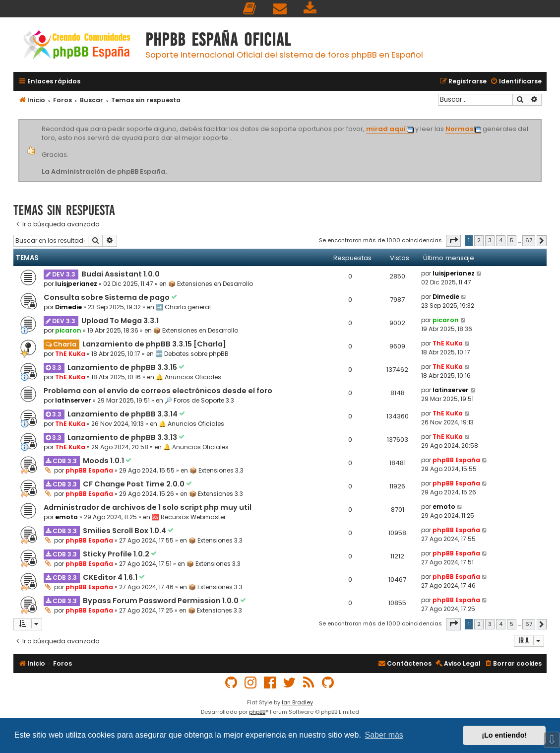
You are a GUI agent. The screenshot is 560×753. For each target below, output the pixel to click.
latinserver (73, 400)
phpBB (257, 712)
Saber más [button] (384, 735)
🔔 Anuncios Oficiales (188, 377)
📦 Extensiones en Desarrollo (211, 284)
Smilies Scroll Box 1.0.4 (125, 531)
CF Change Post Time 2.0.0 (134, 484)
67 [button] (529, 240)
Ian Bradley (297, 702)
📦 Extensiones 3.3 (217, 470)
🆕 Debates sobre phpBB (192, 354)
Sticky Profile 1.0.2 (117, 554)
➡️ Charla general (183, 307)
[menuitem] (250, 9)
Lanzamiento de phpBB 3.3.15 (123, 367)
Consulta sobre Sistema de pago (107, 297)
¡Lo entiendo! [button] (504, 735)
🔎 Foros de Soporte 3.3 (199, 400)
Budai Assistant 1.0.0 (121, 274)
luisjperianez (76, 284)
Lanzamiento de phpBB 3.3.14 (123, 414)
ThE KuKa (70, 354)
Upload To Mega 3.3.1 (120, 321)
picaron (68, 330)
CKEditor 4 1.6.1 (111, 577)
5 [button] (512, 240)
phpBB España (89, 470)
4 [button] (501, 240)
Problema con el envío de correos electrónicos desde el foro (158, 391)
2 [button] (479, 240)
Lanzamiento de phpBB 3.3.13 (123, 437)
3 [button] (490, 240)
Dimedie (68, 307)
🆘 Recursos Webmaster (189, 517)
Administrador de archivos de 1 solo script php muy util (148, 507)
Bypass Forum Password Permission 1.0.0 (161, 601)
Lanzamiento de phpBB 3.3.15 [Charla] (154, 344)
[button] (453, 241)
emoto (66, 517)
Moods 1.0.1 (104, 461)
